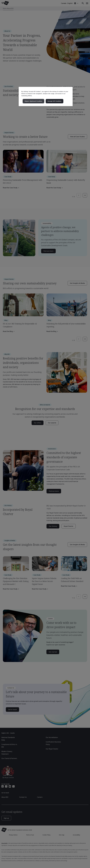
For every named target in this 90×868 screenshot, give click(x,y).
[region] (46, 96)
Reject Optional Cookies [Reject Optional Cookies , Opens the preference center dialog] (33, 101)
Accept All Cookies (55, 101)
